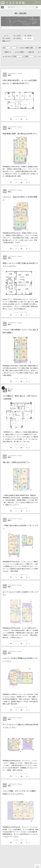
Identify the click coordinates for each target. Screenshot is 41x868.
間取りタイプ (6, 41)
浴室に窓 (31, 52)
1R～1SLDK (17, 36)
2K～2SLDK (28, 36)
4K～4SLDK (17, 38)
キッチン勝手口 (20, 52)
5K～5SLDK (28, 38)
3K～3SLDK (6, 38)
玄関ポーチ (8, 52)
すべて (6, 36)
